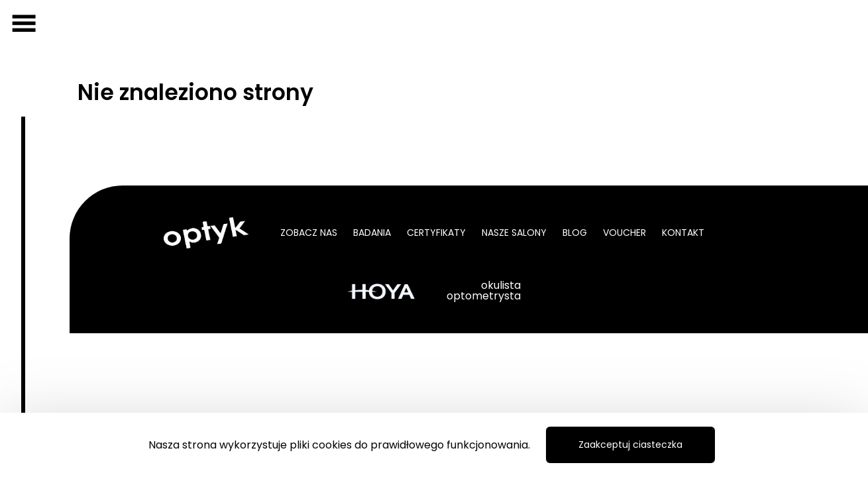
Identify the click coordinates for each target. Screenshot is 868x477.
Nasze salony (514, 233)
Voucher (624, 233)
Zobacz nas (309, 233)
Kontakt (683, 233)
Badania (372, 233)
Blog (575, 233)
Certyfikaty (436, 233)
